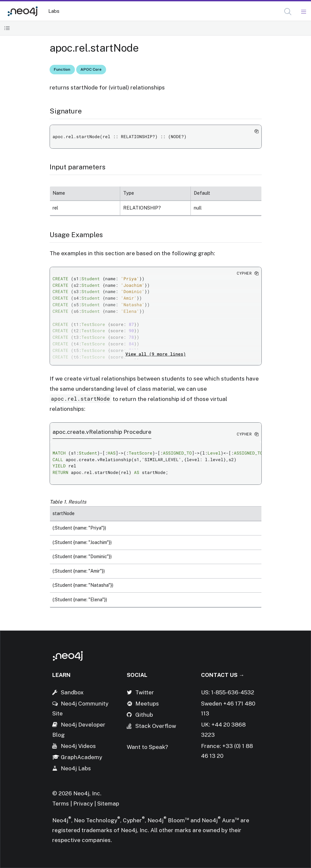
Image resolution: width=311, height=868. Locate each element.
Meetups (147, 704)
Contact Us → (223, 675)
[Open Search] (288, 12)
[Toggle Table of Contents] (7, 28)
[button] (288, 12)
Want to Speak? (147, 747)
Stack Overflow (156, 726)
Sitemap (108, 804)
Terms (61, 804)
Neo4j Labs (76, 768)
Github (144, 715)
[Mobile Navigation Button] (303, 12)
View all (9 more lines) (156, 354)
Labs (54, 11)
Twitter (145, 692)
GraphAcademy (81, 757)
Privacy (84, 804)
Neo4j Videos (78, 746)
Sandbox (72, 692)
